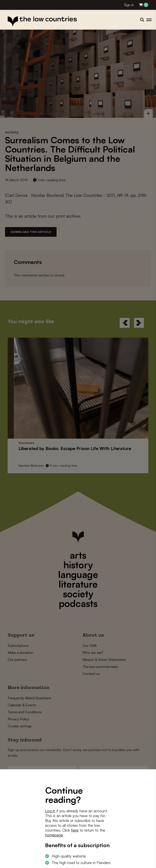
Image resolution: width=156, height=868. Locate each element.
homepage (54, 835)
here (75, 830)
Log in (50, 811)
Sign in (129, 5)
